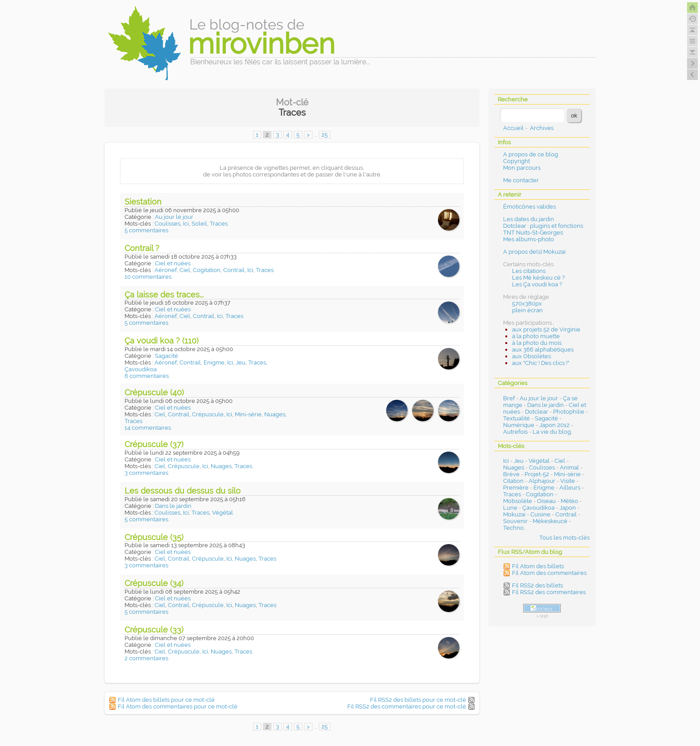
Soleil (199, 224)
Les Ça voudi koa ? (537, 284)
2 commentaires (146, 658)
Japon (568, 508)
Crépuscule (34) (154, 583)
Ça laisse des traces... (164, 295)
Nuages (275, 414)
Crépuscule (208, 414)
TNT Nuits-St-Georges (533, 233)
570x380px (527, 304)
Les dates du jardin (529, 219)
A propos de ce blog (531, 154)
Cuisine (540, 514)
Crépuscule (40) (154, 392)
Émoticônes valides (529, 207)
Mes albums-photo (529, 239)
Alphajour (542, 481)
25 (325, 135)
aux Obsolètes (531, 356)
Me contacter (521, 180)
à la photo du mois (537, 343)
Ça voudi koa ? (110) (162, 341)
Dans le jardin (173, 506)
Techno (513, 528)
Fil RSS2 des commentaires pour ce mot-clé (407, 706)
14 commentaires (148, 428)
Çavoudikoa (141, 369)
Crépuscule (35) (154, 537)
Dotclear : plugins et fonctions (543, 226)
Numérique (519, 425)
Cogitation (207, 270)
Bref (509, 398)
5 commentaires (146, 230)
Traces (219, 224)
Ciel (185, 270)
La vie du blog (552, 432)
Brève (511, 474)
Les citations (529, 271)
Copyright (517, 161)
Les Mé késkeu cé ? (538, 278)
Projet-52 (537, 474)
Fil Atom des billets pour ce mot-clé (166, 700)
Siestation (143, 202)
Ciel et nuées (173, 263)
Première (516, 488)
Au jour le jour (174, 217)
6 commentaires (147, 376)
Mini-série (248, 414)
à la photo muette (536, 336)
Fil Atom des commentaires (549, 573)
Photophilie (569, 412)
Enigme (214, 363)
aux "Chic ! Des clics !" (541, 363)
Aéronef (166, 270)
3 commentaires (146, 473)
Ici (186, 224)
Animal (569, 467)
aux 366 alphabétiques (543, 350)
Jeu (241, 363)
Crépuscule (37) (154, 444)
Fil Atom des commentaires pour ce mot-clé (178, 706)
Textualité (517, 418)
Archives (542, 128)
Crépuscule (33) (154, 630)
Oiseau (546, 501)
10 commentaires (148, 277)
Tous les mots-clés (565, 538)
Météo (569, 501)
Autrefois (515, 432)
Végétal (223, 513)
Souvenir (515, 521)
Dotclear (537, 412)
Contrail (234, 270)
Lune (510, 508)
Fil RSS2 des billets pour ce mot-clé (418, 700)
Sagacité (167, 356)
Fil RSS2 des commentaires (549, 592)
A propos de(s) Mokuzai (534, 252)
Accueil (513, 128)
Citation (513, 481)
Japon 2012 (554, 425)
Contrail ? (142, 248)
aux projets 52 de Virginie (546, 329)
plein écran (527, 310)
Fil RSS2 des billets (537, 585)
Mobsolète (518, 501)
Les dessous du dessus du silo (183, 491)
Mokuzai (514, 514)
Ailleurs (570, 488)
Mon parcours (522, 168)
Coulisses (167, 224)
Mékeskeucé (550, 521)
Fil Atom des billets (538, 566)
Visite (568, 481)
